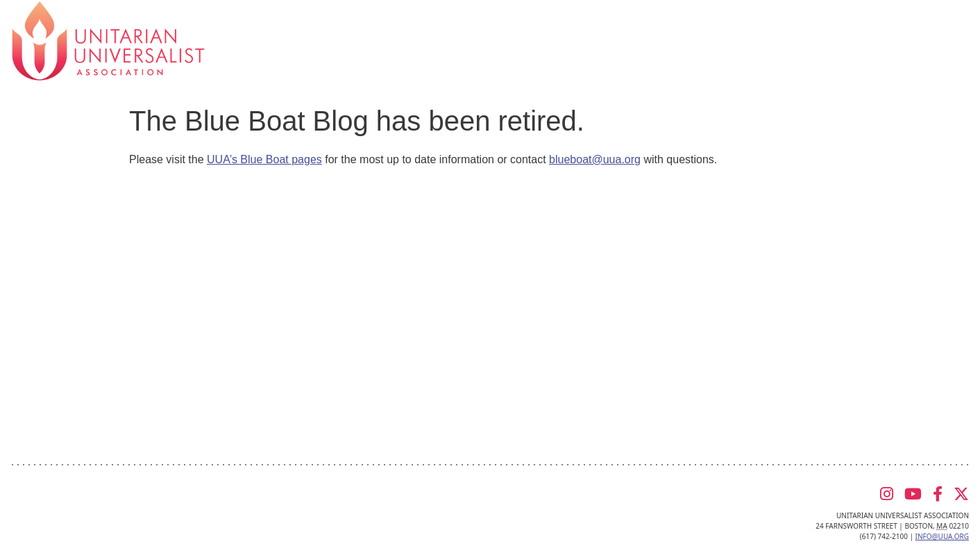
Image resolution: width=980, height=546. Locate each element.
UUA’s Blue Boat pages (264, 159)
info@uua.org (942, 536)
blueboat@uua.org (595, 159)
